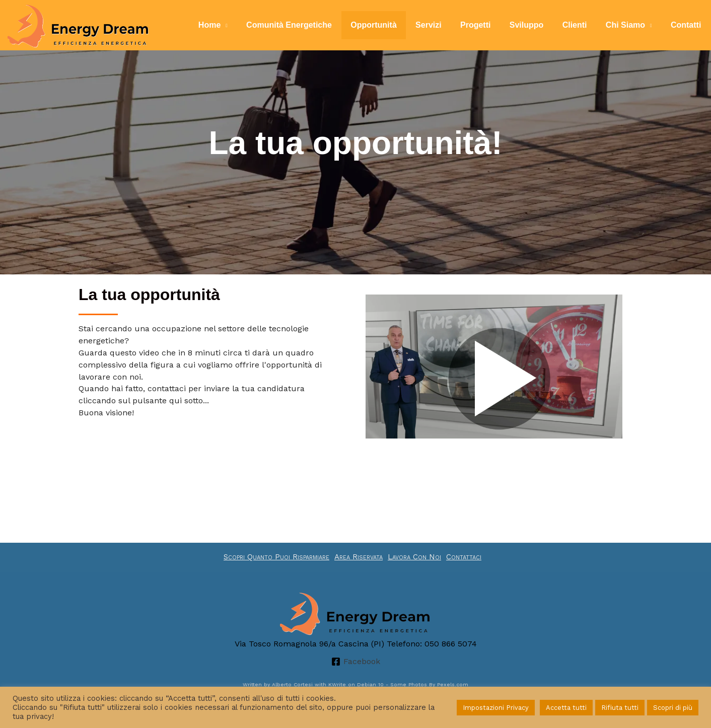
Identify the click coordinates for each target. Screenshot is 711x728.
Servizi (443, 25)
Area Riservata (359, 557)
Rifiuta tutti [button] (620, 708)
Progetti (487, 25)
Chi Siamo (629, 25)
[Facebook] (355, 662)
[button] (494, 381)
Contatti (687, 25)
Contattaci (464, 557)
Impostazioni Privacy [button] (496, 708)
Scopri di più (673, 708)
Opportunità (391, 25)
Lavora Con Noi (414, 557)
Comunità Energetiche (309, 25)
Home (232, 25)
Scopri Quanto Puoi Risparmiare (276, 557)
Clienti (581, 25)
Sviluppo (536, 25)
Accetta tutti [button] (566, 708)
